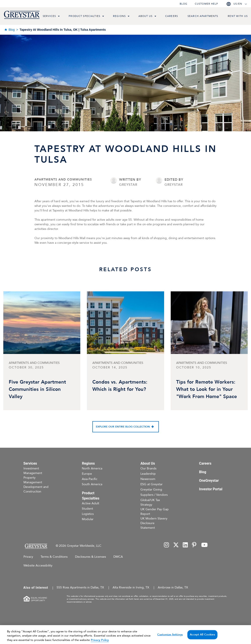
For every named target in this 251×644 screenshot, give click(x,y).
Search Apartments (203, 16)
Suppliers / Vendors (154, 495)
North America (92, 468)
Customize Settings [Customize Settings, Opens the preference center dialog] (170, 638)
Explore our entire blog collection (123, 427)
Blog (184, 4)
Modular (88, 519)
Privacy (28, 557)
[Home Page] (36, 546)
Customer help (206, 4)
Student (87, 509)
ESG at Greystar (151, 484)
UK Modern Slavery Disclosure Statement (154, 523)
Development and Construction (36, 489)
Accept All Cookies (202, 638)
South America (92, 484)
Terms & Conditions (54, 557)
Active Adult (91, 503)
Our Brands (148, 468)
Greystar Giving (151, 490)
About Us (145, 16)
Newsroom (148, 479)
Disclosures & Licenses (91, 557)
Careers (172, 16)
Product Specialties (84, 16)
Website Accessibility (38, 566)
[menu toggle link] (59, 17)
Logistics (88, 514)
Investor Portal (211, 489)
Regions (119, 16)
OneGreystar (209, 481)
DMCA (118, 557)
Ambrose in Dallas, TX (173, 587)
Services (49, 16)
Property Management (33, 480)
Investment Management (33, 471)
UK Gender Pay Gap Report (155, 512)
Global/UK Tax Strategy (150, 502)
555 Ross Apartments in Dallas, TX (80, 587)
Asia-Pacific (90, 479)
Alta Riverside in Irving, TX (131, 587)
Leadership (148, 474)
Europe (87, 474)
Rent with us (238, 16)
